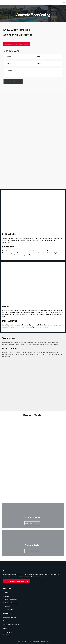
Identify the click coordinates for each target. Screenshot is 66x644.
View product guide (32, 523)
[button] (64, 2)
